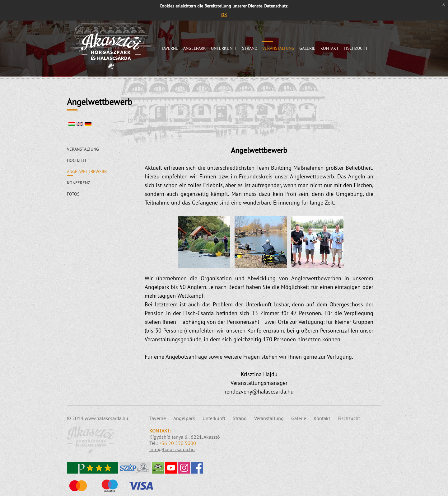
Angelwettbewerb (87, 172)
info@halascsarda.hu (172, 449)
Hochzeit (77, 160)
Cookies (167, 6)
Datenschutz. (276, 6)
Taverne (170, 48)
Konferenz (79, 183)
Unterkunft (224, 48)
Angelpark (195, 48)
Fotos (73, 194)
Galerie (307, 48)
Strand (250, 48)
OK (224, 15)
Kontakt (330, 48)
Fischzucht (356, 48)
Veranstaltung (278, 48)
